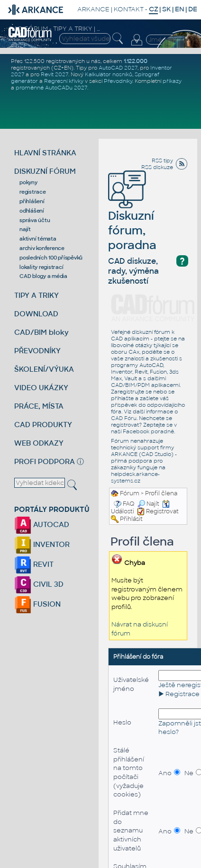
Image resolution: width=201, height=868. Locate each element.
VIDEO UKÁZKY (41, 388)
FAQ (129, 504)
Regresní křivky (64, 81)
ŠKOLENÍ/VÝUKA (44, 369)
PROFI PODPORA (45, 461)
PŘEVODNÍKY (37, 351)
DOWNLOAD (36, 314)
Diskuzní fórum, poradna (132, 217)
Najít (148, 504)
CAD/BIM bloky (41, 332)
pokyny (28, 182)
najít (25, 229)
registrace (33, 192)
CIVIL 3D (39, 584)
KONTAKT (129, 9)
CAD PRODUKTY (43, 425)
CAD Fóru (124, 418)
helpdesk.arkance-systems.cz (135, 477)
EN (179, 9)
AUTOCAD (42, 524)
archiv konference (42, 248)
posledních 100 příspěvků (51, 258)
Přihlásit (131, 519)
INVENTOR (42, 544)
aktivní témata (38, 239)
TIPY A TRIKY (37, 295)
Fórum (130, 493)
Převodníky (118, 81)
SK (166, 9)
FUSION (37, 604)
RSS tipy (162, 161)
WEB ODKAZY (39, 443)
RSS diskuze (157, 167)
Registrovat (162, 511)
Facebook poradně (148, 431)
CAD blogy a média (43, 276)
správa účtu (35, 220)
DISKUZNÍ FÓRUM (45, 171)
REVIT (34, 564)
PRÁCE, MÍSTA (39, 406)
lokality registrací (41, 267)
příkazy (172, 81)
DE (193, 9)
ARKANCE (93, 9)
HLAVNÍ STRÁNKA (45, 153)
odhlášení (32, 211)
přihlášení (32, 201)
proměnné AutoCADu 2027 (51, 88)
